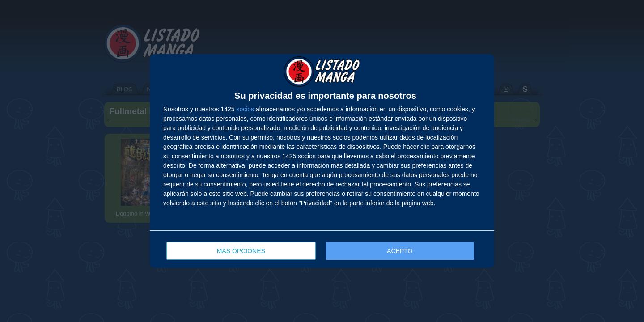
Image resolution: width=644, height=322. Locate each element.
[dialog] (322, 161)
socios (245, 109)
